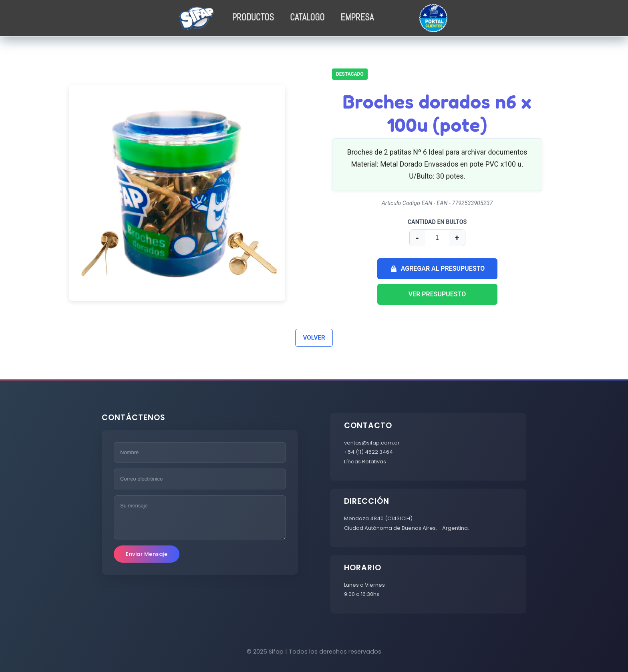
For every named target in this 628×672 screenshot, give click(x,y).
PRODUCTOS (253, 17)
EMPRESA (357, 17)
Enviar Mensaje (147, 554)
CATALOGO (307, 17)
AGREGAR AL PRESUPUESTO (437, 269)
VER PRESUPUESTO (437, 294)
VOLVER (314, 338)
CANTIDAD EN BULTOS (437, 222)
